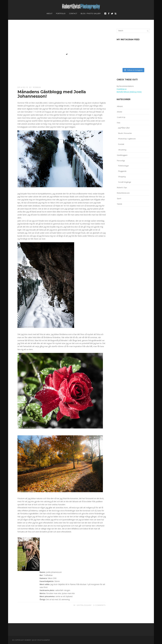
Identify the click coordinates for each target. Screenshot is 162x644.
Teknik (119, 204)
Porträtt (121, 144)
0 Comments (99, 605)
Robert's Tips (122, 187)
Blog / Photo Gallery (91, 14)
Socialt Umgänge (125, 182)
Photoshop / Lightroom (127, 139)
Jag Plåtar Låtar (124, 128)
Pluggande (122, 171)
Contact (73, 14)
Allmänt (120, 106)
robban (37, 87)
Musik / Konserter (125, 133)
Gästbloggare (84, 605)
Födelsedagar (124, 166)
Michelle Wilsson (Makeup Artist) (129, 92)
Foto (119, 123)
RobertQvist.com (123, 193)
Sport (119, 198)
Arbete (120, 112)
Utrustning (122, 150)
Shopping (122, 177)
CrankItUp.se (122, 89)
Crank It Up (121, 117)
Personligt (121, 161)
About (50, 14)
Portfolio (61, 14)
